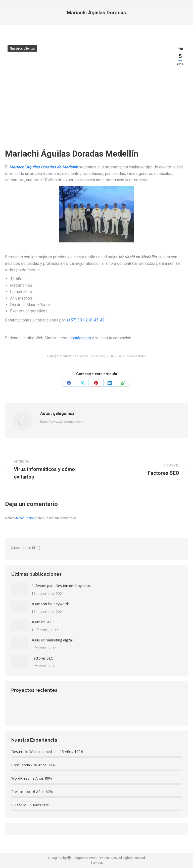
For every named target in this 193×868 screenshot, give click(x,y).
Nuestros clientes (22, 49)
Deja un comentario (132, 356)
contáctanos (80, 338)
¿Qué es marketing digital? (53, 640)
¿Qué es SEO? (43, 622)
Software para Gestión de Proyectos (61, 586)
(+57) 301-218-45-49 (86, 320)
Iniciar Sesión (25, 518)
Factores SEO (42, 658)
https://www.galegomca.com (61, 422)
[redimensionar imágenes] (19, 589)
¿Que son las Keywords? (51, 604)
